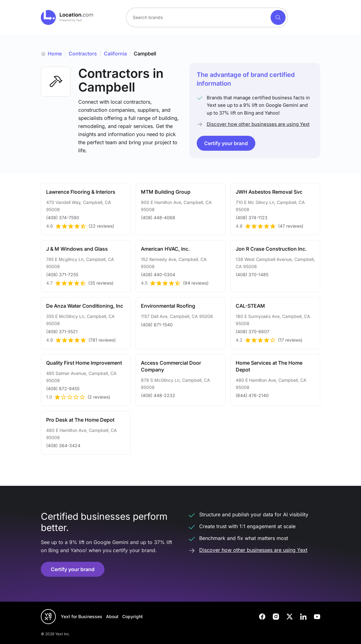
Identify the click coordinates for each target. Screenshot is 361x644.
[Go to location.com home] (67, 17)
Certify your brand (226, 143)
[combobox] (207, 17)
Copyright (132, 616)
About (112, 616)
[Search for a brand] (198, 17)
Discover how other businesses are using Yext (258, 124)
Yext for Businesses (82, 616)
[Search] (278, 17)
